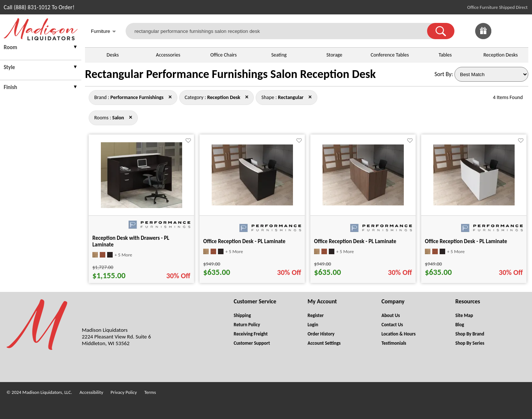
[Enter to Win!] (483, 37)
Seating (279, 55)
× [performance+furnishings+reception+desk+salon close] (310, 97)
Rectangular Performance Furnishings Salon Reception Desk (230, 74)
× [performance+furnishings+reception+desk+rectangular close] (131, 117)
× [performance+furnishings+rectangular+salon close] (247, 97)
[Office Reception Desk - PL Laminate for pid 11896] (474, 203)
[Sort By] (491, 74)
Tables (445, 55)
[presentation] (41, 48)
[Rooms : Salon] (118, 118)
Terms (150, 392)
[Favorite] (188, 141)
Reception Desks (501, 55)
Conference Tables (390, 55)
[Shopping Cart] (520, 31)
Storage (334, 55)
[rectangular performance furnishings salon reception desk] (281, 31)
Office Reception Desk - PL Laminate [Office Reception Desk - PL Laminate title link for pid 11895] (355, 241)
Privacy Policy (124, 392)
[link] (520, 31)
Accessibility (91, 392)
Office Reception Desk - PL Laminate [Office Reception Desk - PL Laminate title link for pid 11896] (466, 241)
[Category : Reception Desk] (224, 97)
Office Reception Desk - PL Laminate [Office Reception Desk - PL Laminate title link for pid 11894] (244, 241)
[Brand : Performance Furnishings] (137, 97)
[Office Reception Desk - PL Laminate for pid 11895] (363, 203)
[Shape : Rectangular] (291, 97)
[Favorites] (502, 37)
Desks (113, 55)
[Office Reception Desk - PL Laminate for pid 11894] (252, 203)
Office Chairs (223, 55)
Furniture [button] (103, 32)
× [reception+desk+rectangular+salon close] (170, 97)
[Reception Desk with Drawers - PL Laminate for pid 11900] (141, 206)
